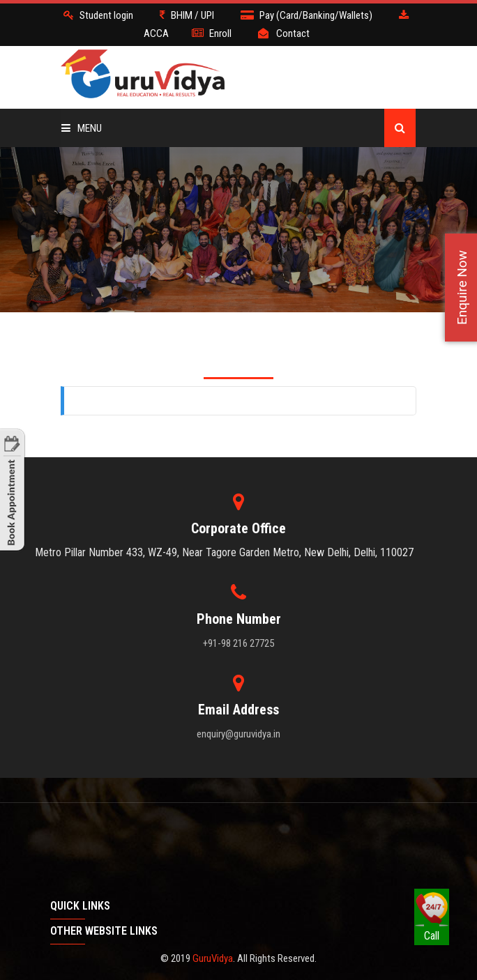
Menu (82, 128)
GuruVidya (213, 958)
